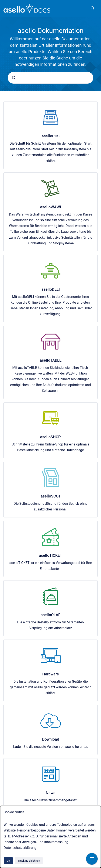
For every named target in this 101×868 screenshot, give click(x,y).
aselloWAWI (51, 207)
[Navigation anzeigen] (92, 859)
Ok (8, 861)
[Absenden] (14, 78)
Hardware (51, 674)
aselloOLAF (50, 615)
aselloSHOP (50, 437)
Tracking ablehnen (29, 861)
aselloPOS (51, 136)
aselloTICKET (50, 555)
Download (51, 739)
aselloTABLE (51, 360)
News (50, 793)
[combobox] (50, 78)
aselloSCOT (51, 496)
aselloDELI (51, 289)
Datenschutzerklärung (20, 848)
